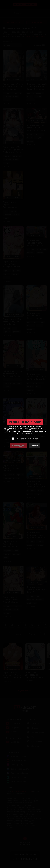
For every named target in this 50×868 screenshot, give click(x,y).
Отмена (34, 446)
